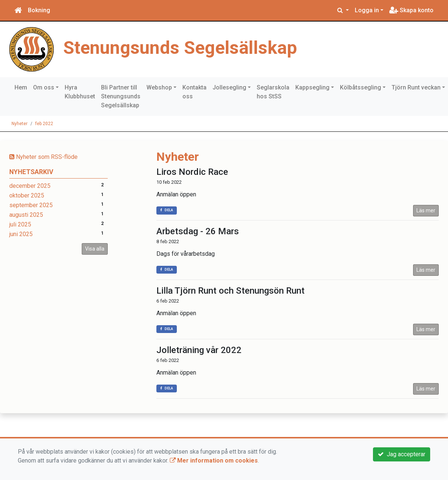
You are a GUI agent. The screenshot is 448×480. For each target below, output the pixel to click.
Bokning (39, 10)
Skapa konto (411, 10)
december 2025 (30, 186)
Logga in (367, 10)
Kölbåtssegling (361, 87)
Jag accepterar (402, 454)
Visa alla (95, 249)
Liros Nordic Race (192, 172)
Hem (21, 87)
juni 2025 (21, 234)
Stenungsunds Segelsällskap (180, 48)
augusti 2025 (26, 215)
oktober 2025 (27, 195)
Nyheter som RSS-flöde (43, 157)
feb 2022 (44, 124)
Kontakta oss (194, 92)
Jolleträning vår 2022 (199, 350)
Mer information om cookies (214, 461)
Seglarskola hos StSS (273, 92)
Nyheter (20, 124)
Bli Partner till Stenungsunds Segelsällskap (121, 96)
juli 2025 (20, 224)
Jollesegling (229, 87)
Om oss (44, 87)
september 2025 (31, 205)
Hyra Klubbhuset (80, 92)
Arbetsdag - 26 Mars (198, 231)
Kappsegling (312, 87)
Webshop (159, 87)
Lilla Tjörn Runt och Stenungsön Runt (231, 291)
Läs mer (426, 210)
